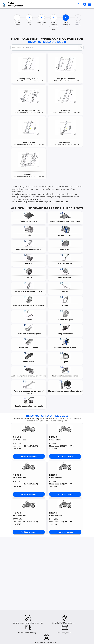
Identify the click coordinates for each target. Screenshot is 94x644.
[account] (80, 4)
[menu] (90, 4)
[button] (29, 428)
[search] (81, 48)
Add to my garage (29, 456)
